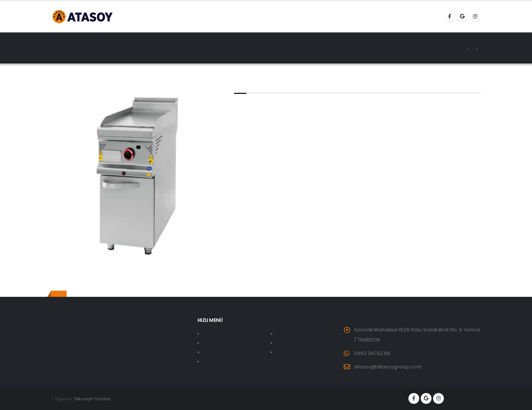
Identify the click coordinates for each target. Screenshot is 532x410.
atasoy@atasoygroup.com (388, 367)
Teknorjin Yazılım (92, 399)
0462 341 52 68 (372, 353)
